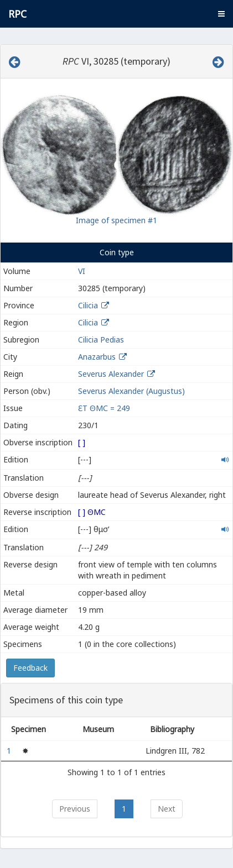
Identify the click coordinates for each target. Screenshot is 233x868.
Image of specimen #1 (116, 220)
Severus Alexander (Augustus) (131, 391)
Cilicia (88, 305)
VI (82, 271)
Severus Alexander (111, 374)
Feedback (30, 668)
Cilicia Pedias (101, 340)
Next (167, 809)
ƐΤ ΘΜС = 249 (104, 408)
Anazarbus (97, 357)
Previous (75, 809)
